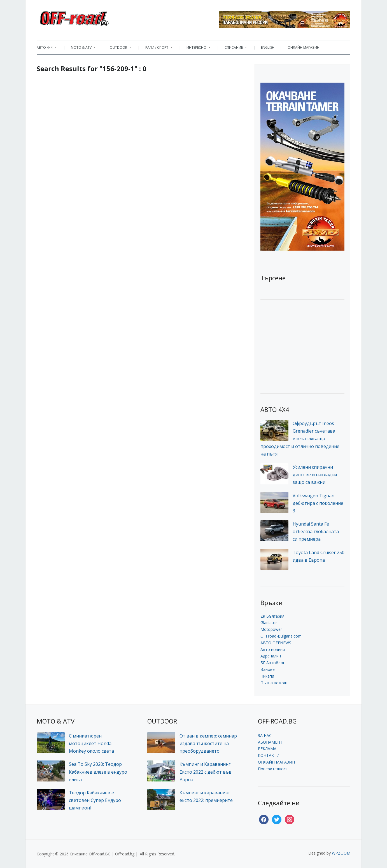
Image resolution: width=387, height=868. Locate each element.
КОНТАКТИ (269, 755)
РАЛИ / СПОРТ (156, 49)
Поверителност (273, 769)
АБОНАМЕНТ (270, 742)
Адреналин (271, 656)
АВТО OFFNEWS (276, 643)
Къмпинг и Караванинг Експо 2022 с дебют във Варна (206, 772)
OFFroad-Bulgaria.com (281, 636)
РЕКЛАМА (267, 749)
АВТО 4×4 (47, 49)
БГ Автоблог (273, 663)
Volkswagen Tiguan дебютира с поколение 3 (318, 503)
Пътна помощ (274, 683)
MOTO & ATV (80, 49)
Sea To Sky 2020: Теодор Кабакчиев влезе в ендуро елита (98, 772)
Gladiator (269, 623)
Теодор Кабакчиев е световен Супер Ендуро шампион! (95, 800)
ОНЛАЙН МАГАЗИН (304, 47)
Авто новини (273, 649)
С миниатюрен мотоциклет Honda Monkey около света (91, 743)
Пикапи (267, 676)
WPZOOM (341, 853)
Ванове (268, 669)
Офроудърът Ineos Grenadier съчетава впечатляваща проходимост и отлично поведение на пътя (300, 439)
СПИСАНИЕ (233, 49)
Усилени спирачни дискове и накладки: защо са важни (315, 475)
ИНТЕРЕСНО (196, 49)
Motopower (271, 629)
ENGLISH (268, 47)
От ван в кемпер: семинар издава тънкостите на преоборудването (208, 743)
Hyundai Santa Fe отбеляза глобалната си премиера (316, 531)
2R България (272, 616)
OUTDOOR (118, 49)
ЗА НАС (265, 735)
